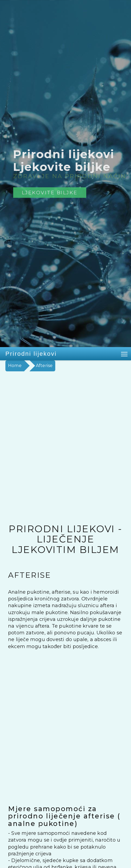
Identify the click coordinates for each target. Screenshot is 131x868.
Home (15, 366)
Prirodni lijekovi (31, 354)
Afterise (44, 366)
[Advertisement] (65, 440)
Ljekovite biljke (50, 193)
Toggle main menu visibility (125, 353)
